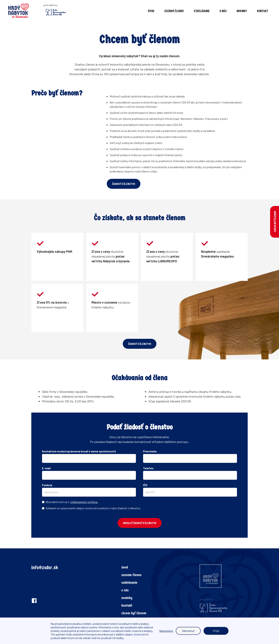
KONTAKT (263, 11)
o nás (125, 590)
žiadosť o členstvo (124, 184)
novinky (127, 598)
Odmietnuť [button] (188, 631)
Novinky (242, 11)
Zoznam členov (174, 11)
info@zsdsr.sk (45, 567)
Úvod (151, 11)
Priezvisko (150, 451)
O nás (223, 11)
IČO (145, 485)
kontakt (127, 606)
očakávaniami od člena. (84, 502)
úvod (125, 567)
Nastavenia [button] (166, 631)
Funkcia (47, 485)
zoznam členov (131, 575)
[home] (25, 11)
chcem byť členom (134, 613)
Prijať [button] (216, 631)
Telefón (148, 468)
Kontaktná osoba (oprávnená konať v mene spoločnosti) (79, 451)
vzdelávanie (202, 11)
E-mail (46, 468)
